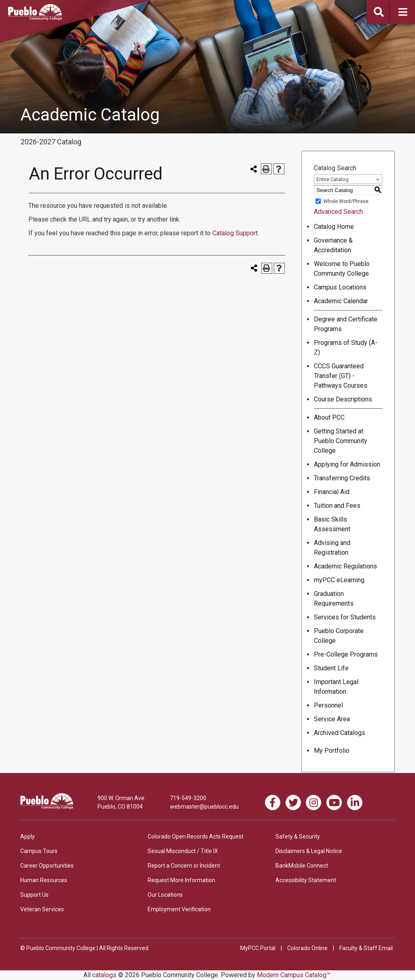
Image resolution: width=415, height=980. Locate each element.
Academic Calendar (341, 301)
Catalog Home (334, 227)
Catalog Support (235, 233)
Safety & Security (298, 836)
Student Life (331, 668)
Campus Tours (39, 851)
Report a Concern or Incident (184, 866)
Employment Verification (179, 909)
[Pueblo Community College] (35, 18)
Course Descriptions (343, 399)
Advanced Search (338, 212)
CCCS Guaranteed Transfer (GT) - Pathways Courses (341, 376)
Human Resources (44, 880)
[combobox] (348, 179)
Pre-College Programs (346, 654)
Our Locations (165, 895)
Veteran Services (42, 909)
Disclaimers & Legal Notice (309, 851)
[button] (403, 12)
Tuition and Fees (337, 506)
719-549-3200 (188, 798)
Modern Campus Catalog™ (294, 975)
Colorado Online (307, 948)
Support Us (34, 895)
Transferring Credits (342, 478)
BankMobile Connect (302, 866)
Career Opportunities (47, 866)
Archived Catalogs (340, 733)
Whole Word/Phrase (346, 201)
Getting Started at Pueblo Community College (341, 441)
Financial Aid (332, 492)
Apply (28, 836)
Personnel (328, 705)
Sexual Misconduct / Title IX (183, 851)
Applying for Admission (347, 464)
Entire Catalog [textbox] (332, 179)
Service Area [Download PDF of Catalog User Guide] (332, 719)
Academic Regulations (345, 566)
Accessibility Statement (306, 880)
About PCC (329, 417)
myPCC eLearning (339, 580)
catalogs (104, 975)
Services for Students (345, 617)
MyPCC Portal (258, 948)
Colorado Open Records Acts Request (196, 836)
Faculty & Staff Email (366, 948)
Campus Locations (340, 287)
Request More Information (181, 880)
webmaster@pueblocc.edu (204, 807)
